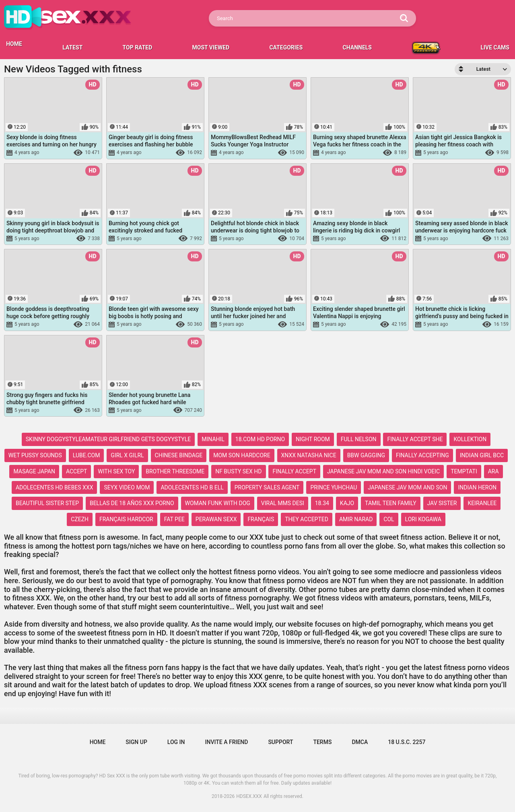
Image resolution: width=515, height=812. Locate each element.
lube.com (87, 455)
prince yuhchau (334, 487)
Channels (357, 47)
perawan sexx (216, 519)
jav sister (442, 503)
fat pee (174, 519)
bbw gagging (366, 455)
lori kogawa (423, 519)
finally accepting (422, 455)
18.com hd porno (260, 439)
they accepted (307, 519)
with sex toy (116, 471)
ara (493, 471)
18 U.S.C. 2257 (407, 742)
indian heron (477, 487)
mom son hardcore (242, 455)
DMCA (360, 742)
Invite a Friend (227, 742)
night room (313, 439)
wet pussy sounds (35, 455)
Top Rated (138, 47)
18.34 (322, 503)
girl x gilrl (127, 455)
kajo (347, 503)
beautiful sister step (47, 503)
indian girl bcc (482, 455)
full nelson (359, 439)
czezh (80, 519)
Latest (72, 47)
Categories (286, 47)
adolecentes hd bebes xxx (55, 487)
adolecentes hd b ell (192, 487)
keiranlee (482, 503)
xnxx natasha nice (309, 455)
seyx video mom (127, 487)
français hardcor (126, 519)
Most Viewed (211, 47)
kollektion (470, 439)
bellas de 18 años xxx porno (132, 503)
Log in (176, 742)
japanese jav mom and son (407, 487)
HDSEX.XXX (249, 796)
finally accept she (415, 439)
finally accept (294, 471)
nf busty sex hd (238, 471)
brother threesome (175, 471)
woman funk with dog (218, 503)
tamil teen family (391, 503)
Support (280, 742)
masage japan (34, 471)
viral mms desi (283, 503)
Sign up (136, 742)
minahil (213, 439)
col (389, 519)
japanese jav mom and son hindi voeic (383, 471)
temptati (464, 471)
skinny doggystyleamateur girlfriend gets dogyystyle (108, 439)
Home (98, 742)
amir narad (356, 519)
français (261, 519)
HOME (14, 44)
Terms (322, 742)
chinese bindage (179, 455)
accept (76, 471)
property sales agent (267, 487)
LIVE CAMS (495, 47)
